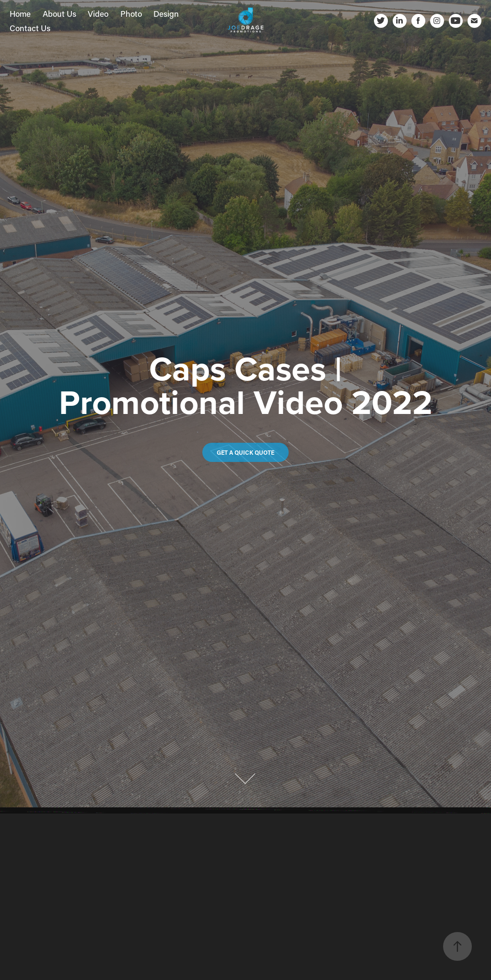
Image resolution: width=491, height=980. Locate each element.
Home (20, 13)
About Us (59, 13)
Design (166, 13)
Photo (131, 13)
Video (98, 13)
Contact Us (30, 28)
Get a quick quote (245, 452)
